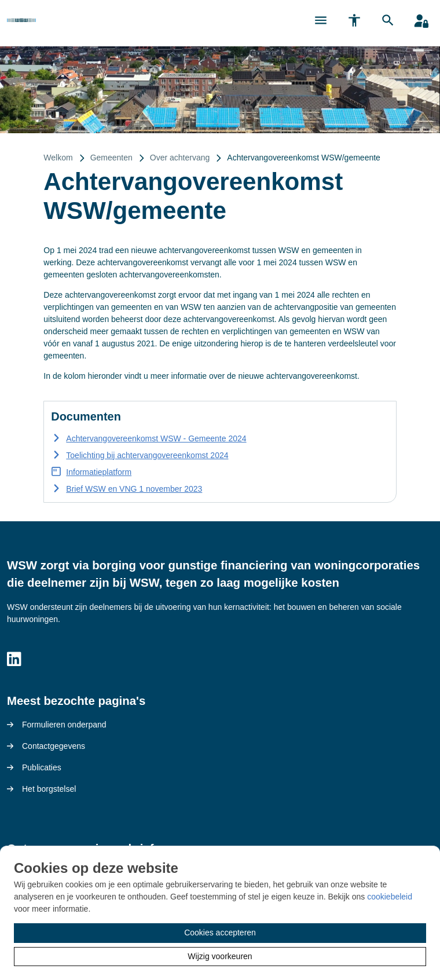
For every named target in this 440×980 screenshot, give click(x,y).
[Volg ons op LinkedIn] (14, 660)
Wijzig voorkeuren (220, 956)
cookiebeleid (390, 897)
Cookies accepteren (220, 933)
